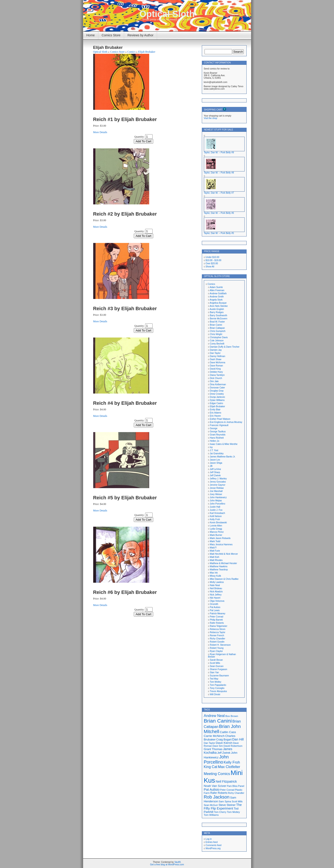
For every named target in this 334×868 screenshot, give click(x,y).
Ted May (214, 679)
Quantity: (139, 137)
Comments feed (214, 845)
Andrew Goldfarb (218, 293)
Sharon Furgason (219, 669)
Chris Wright (216, 334)
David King (215, 369)
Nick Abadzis (216, 592)
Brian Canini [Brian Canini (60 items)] (218, 721)
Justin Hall (215, 507)
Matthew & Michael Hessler (223, 563)
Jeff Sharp (215, 472)
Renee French (217, 635)
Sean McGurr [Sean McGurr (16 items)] (211, 805)
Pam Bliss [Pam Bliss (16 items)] (232, 786)
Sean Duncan (217, 666)
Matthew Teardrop (219, 570)
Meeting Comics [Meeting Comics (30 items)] (217, 774)
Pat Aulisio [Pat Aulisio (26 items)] (212, 789)
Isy (211, 447)
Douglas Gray (217, 391)
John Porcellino (218, 504)
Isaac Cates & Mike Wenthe (224, 444)
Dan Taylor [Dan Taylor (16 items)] (210, 743)
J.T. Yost (214, 450)
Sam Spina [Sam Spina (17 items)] (225, 801)
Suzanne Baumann (219, 676)
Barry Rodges (217, 312)
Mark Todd (215, 541)
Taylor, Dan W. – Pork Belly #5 (219, 233)
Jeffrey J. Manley (218, 479)
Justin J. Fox (216, 510)
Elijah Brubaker (147, 52)
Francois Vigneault (219, 425)
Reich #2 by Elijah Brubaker (125, 214)
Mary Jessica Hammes (221, 544)
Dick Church (216, 378)
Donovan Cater (217, 388)
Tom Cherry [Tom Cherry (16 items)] (220, 812)
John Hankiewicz (218, 497)
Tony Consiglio (217, 688)
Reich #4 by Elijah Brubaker (125, 403)
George (214, 428)
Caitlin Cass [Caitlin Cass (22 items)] (228, 732)
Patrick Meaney (218, 614)
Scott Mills (215, 663)
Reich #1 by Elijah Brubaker (125, 119)
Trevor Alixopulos (218, 691)
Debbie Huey (216, 372)
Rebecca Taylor (218, 632)
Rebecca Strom (218, 629)
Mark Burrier (216, 535)
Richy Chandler (218, 639)
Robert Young (217, 648)
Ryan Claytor (216, 651)
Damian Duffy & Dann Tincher (225, 347)
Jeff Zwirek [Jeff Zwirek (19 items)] (224, 753)
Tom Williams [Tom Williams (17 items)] (211, 815)
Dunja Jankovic (218, 397)
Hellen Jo (215, 441)
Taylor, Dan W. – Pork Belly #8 (219, 173)
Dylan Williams (217, 400)
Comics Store (111, 35)
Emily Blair (215, 410)
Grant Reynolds (218, 435)
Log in (209, 839)
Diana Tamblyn (217, 375)
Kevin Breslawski (218, 523)
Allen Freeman (217, 290)
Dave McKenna (218, 363)
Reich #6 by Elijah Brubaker (125, 592)
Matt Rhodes (216, 560)
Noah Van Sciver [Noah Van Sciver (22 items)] (215, 786)
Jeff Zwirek (215, 475)
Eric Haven (215, 416)
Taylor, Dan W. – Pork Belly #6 (219, 213)
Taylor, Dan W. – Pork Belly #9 (219, 153)
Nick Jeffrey (216, 595)
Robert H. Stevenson (220, 645)
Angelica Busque (218, 303)
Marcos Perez (217, 532)
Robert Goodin (217, 642)
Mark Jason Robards (220, 538)
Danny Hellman (218, 356)
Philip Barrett (216, 620)
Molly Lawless (217, 582)
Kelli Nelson (216, 516)
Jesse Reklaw (217, 488)
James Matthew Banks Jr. (223, 457)
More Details (100, 132)
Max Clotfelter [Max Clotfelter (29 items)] (229, 767)
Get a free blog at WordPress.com (167, 865)
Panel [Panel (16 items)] (241, 786)
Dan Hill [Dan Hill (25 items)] (238, 739)
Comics (131, 52)
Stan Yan (214, 672)
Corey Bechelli (217, 344)
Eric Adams (216, 413)
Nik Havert (215, 598)
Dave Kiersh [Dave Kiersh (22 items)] (224, 743)
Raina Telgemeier (219, 626)
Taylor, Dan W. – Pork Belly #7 (219, 193)
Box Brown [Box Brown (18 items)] (232, 716)
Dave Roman (216, 366)
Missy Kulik (215, 576)
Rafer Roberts (217, 623)
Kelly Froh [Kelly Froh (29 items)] (232, 762)
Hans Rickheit (217, 438)
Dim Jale (214, 381)
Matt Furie (215, 551)
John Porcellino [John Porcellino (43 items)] (216, 759)
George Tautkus (218, 432)
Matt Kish (215, 557)
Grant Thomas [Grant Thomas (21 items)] (213, 749)
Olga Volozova (217, 601)
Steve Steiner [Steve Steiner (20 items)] (227, 805)
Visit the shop (211, 118)
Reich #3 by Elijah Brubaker (125, 308)
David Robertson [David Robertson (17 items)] (233, 746)
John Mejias (216, 501)
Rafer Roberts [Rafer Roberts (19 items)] (219, 793)
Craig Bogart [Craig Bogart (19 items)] (224, 740)
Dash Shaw (216, 359)
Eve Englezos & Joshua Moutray (226, 422)
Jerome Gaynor (218, 485)
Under (212, 257)
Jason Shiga (216, 463)
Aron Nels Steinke (219, 306)
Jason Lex (215, 460)
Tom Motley (216, 682)
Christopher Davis (219, 337)
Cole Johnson (217, 341)
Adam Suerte (216, 287)
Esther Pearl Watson (220, 419)
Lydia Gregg (216, 529)
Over (212, 263)
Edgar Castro (217, 403)
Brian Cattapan (217, 328)
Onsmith (214, 604)
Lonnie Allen (216, 526)
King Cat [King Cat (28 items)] (211, 767)
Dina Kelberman (218, 384)
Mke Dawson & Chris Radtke (224, 579)
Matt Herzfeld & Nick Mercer (224, 554)
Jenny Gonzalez (218, 482)
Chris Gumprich (218, 331)
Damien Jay (216, 350)
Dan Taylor (215, 353)
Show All (210, 267)
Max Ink (214, 573)
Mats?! (213, 548)
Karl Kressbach (218, 513)
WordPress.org (213, 848)
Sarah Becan (216, 660)
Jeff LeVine (215, 469)
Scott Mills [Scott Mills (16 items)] (237, 801)
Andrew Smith (217, 297)
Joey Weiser (216, 494)
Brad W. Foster (217, 322)
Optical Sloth (167, 14)
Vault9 (177, 862)
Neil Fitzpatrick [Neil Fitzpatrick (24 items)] (226, 781)
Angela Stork (216, 300)
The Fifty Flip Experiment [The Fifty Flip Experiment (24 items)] (223, 807)
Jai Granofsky (217, 453)
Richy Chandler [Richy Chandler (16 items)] (236, 793)
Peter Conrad (217, 617)
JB (211, 466)
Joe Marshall (216, 491)
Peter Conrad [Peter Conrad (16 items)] (227, 790)
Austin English (217, 309)
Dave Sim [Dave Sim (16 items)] (218, 746)
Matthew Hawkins (219, 566)
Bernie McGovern (219, 319)
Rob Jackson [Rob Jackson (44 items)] (217, 797)
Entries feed (212, 842)
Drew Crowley (217, 394)
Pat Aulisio (215, 607)
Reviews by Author (140, 35)
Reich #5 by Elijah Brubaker (125, 498)
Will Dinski (215, 694)
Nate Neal (215, 585)
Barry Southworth (219, 315)
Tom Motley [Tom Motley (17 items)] (233, 812)
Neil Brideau (216, 588)
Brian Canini (216, 325)
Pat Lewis (215, 610)
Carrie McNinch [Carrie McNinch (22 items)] (214, 736)
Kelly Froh (215, 519)
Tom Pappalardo (218, 685)
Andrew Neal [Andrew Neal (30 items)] (214, 716)
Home (91, 35)
